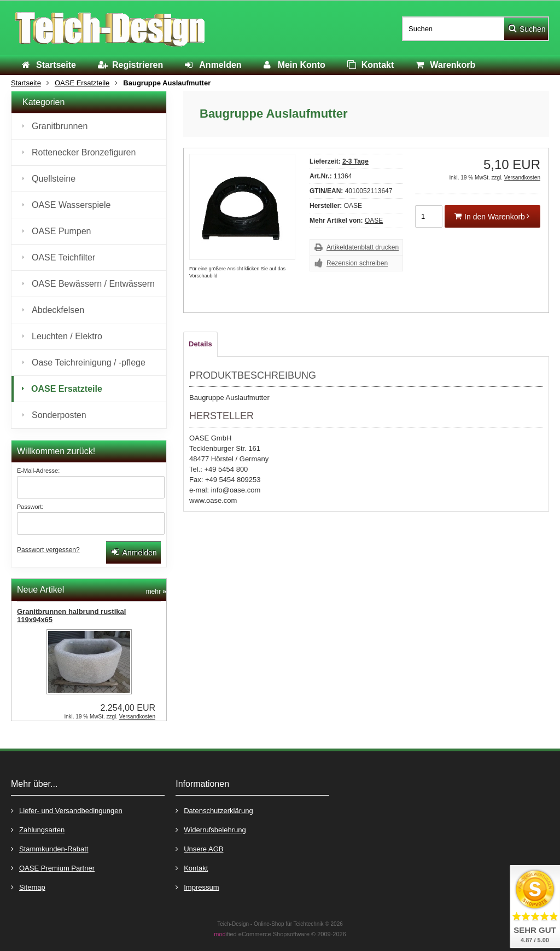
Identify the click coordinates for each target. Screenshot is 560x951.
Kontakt (192, 868)
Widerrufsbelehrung (211, 829)
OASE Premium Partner (53, 868)
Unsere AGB (199, 848)
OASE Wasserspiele (71, 205)
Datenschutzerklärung (214, 810)
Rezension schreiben (357, 263)
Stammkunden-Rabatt (49, 848)
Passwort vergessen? (48, 550)
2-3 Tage (355, 161)
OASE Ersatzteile (67, 389)
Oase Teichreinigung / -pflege (89, 363)
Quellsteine (54, 179)
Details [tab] (200, 344)
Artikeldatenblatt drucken (363, 247)
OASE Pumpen (62, 231)
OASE (374, 221)
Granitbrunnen (60, 126)
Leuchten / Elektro (67, 336)
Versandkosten (522, 178)
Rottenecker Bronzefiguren (84, 152)
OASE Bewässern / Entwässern (93, 284)
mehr (156, 592)
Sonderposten (59, 415)
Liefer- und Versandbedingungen (67, 810)
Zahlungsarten (38, 829)
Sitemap (28, 887)
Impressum (197, 887)
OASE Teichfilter (63, 257)
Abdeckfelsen (58, 310)
